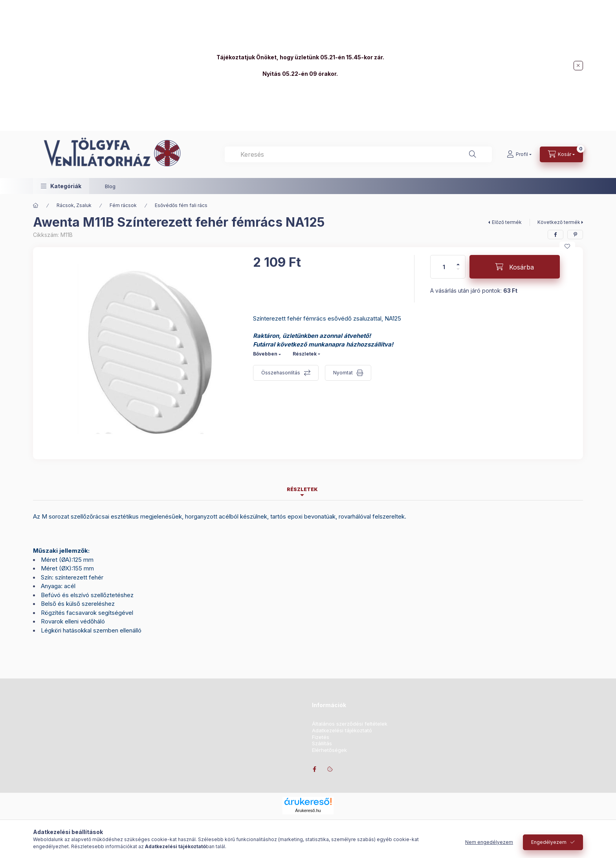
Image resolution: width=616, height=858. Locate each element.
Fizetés (321, 737)
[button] (61, 186)
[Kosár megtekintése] (561, 154)
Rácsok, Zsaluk (74, 205)
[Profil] (519, 154)
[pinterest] (575, 235)
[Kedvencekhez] (567, 246)
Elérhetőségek (329, 750)
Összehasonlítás (281, 373)
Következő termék (559, 222)
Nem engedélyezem (489, 842)
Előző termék (507, 222)
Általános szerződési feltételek (350, 724)
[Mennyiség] (444, 267)
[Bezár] (578, 66)
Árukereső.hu (308, 810)
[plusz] (458, 261)
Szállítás (322, 743)
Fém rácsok (123, 205)
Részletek (305, 354)
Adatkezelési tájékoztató (342, 731)
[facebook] (555, 235)
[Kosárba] (515, 267)
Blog (110, 186)
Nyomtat (343, 373)
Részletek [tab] (302, 489)
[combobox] (358, 154)
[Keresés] (473, 154)
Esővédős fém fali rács (181, 205)
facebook (314, 769)
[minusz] (458, 272)
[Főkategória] (36, 205)
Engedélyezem (549, 842)
